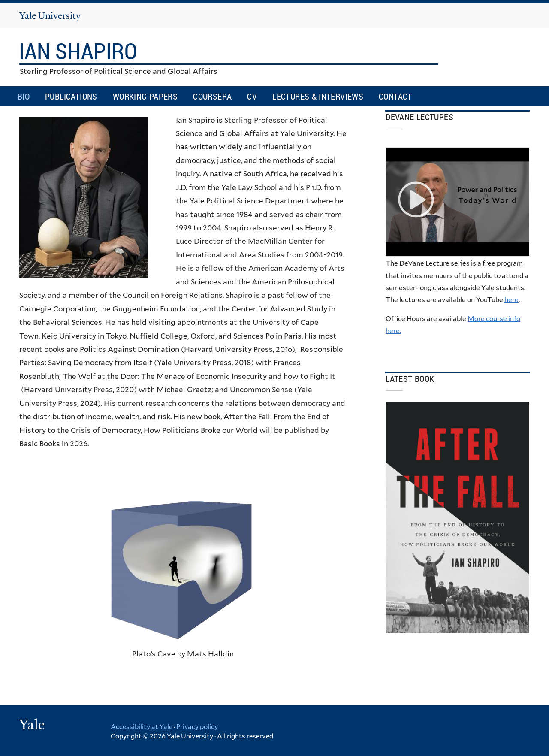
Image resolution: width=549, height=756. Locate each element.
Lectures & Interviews (318, 96)
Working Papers (145, 96)
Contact (395, 96)
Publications (71, 96)
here (511, 300)
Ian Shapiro (80, 51)
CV (252, 96)
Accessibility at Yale (142, 727)
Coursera (212, 96)
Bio (24, 96)
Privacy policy (197, 727)
